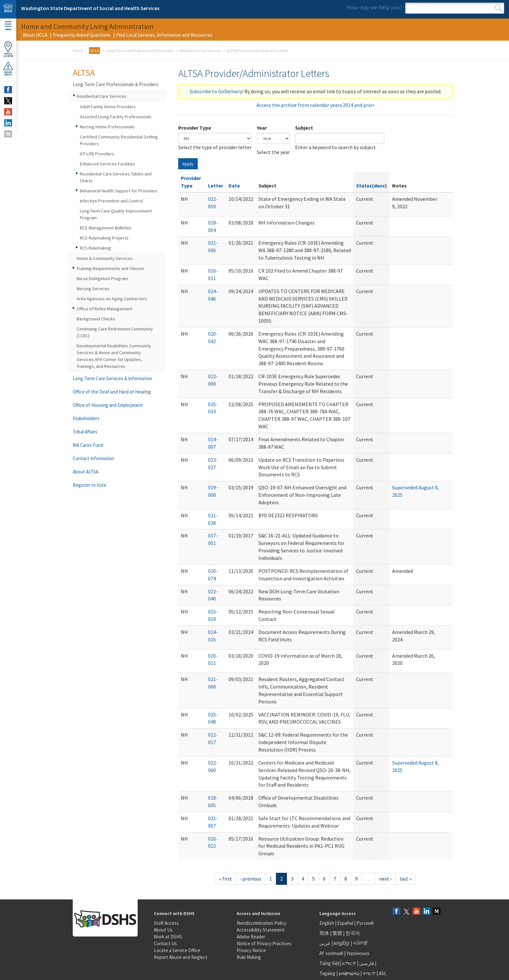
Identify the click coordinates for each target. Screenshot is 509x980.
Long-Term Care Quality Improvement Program (116, 214)
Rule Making (249, 957)
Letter (216, 186)
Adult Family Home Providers (108, 107)
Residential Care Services (200, 51)
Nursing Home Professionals (107, 127)
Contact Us (165, 943)
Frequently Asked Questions (82, 35)
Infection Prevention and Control (111, 201)
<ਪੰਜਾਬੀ (360, 943)
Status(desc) (372, 186)
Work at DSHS (168, 937)
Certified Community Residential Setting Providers (119, 140)
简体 (324, 933)
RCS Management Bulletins (106, 228)
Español (345, 923)
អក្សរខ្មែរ (342, 943)
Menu (8, 26)
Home (78, 51)
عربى (325, 943)
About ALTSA (86, 472)
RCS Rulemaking (95, 248)
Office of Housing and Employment (108, 405)
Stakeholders (86, 418)
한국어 (353, 933)
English (327, 923)
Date (234, 186)
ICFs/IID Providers (97, 154)
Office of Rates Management (104, 309)
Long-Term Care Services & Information (112, 378)
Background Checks (96, 319)
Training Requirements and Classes (111, 268)
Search (498, 8)
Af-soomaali (331, 953)
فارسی (366, 963)
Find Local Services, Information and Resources (164, 35)
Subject (304, 128)
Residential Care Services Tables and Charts (116, 177)
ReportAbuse (8, 69)
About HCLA (35, 35)
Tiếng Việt (329, 963)
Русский (365, 923)
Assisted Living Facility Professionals (116, 117)
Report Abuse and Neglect (181, 957)
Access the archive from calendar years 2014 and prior (315, 105)
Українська (358, 953)
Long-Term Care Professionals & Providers (140, 51)
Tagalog (327, 973)
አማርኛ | (350, 963)
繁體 (338, 933)
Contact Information (93, 458)
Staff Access (166, 923)
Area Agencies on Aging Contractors (112, 299)
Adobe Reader (251, 937)
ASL (383, 973)
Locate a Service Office (177, 950)
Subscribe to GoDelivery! (217, 91)
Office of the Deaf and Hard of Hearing (112, 392)
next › (385, 879)
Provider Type (195, 128)
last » (406, 879)
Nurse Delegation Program (102, 278)
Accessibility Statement (261, 930)
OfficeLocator (8, 49)
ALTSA (84, 72)
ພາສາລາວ (349, 973)
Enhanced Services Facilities (107, 164)
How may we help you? (375, 7)
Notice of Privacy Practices (264, 943)
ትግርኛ (369, 973)
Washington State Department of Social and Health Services (90, 8)
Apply (188, 164)
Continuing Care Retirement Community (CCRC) (115, 332)
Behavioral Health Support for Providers (119, 191)
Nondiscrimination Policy (261, 923)
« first (226, 879)
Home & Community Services (105, 258)
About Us (163, 930)
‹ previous (251, 879)
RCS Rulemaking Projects (104, 238)
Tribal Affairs (85, 432)
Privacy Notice (251, 950)
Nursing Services (93, 289)
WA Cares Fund (88, 445)
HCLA (94, 51)
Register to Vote (90, 485)
